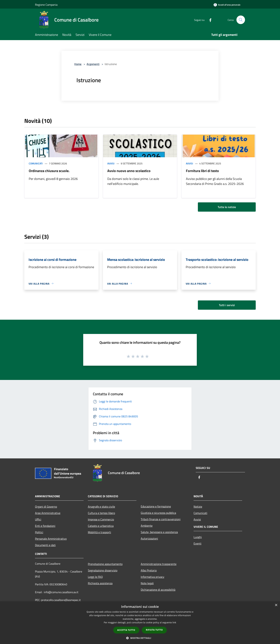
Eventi (197, 543)
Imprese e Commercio (101, 519)
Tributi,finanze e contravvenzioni (161, 519)
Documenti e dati (45, 545)
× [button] (276, 605)
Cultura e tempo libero (101, 513)
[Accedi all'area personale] (227, 5)
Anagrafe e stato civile (101, 507)
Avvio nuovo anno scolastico (129, 171)
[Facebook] (209, 20)
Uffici (38, 519)
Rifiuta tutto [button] (154, 630)
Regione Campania (46, 5)
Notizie (198, 507)
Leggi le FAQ (95, 577)
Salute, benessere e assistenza (159, 532)
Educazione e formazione (156, 506)
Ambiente (147, 526)
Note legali (147, 583)
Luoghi (198, 537)
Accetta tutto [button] (126, 630)
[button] (140, 638)
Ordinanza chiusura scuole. (49, 171)
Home (78, 64)
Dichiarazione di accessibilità (158, 590)
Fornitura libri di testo (202, 171)
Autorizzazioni (149, 538)
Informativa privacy (152, 577)
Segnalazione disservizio (103, 570)
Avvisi (111, 163)
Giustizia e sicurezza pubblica (158, 513)
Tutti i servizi (227, 305)
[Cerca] (241, 20)
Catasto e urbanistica (101, 526)
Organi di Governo (46, 507)
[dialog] (140, 623)
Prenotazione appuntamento (105, 564)
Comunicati (36, 163)
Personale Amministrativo (51, 539)
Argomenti (93, 64)
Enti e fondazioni (45, 526)
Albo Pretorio (149, 570)
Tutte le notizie (227, 207)
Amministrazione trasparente (159, 564)
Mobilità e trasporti (99, 532)
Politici (39, 532)
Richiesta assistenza (100, 583)
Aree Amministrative (48, 513)
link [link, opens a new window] (174, 623)
